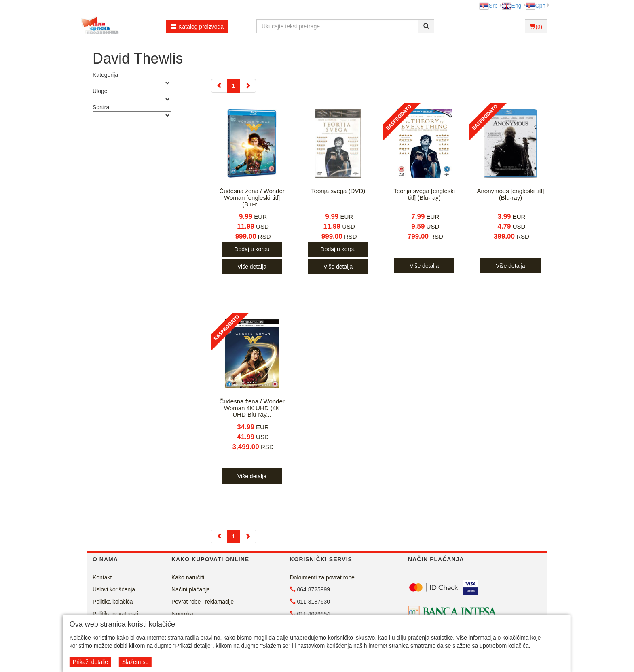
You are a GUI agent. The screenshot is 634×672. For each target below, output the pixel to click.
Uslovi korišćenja (114, 589)
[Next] (248, 86)
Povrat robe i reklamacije (203, 602)
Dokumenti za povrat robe (322, 577)
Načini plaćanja (191, 589)
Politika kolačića (113, 602)
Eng (512, 6)
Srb (488, 6)
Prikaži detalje (90, 662)
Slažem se (135, 662)
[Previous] (219, 86)
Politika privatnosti (115, 614)
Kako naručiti (188, 577)
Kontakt (102, 577)
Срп (536, 6)
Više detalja (252, 267)
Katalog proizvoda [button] (197, 27)
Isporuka (182, 614)
